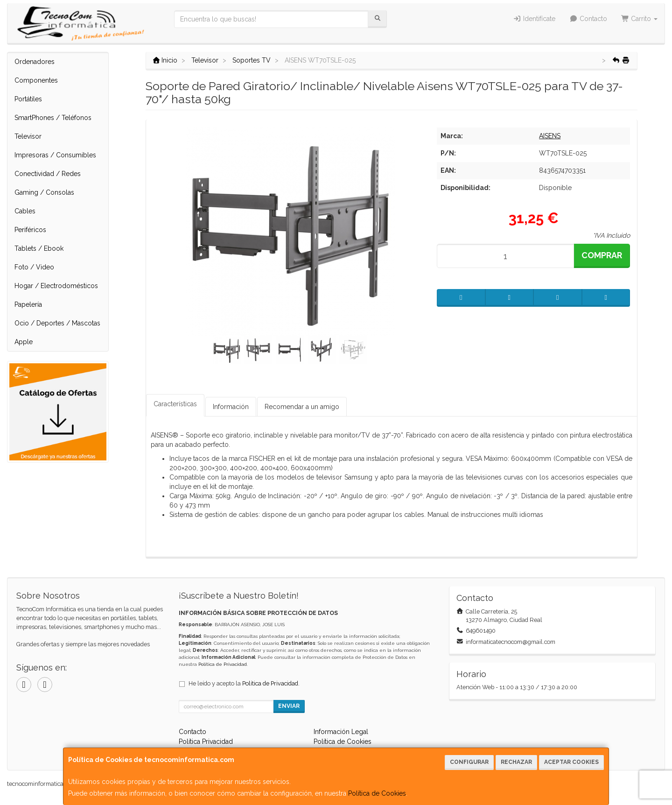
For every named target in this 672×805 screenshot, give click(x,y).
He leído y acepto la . (244, 683)
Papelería (28, 304)
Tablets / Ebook (39, 248)
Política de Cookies (377, 793)
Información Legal (341, 732)
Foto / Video (34, 267)
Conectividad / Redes (48, 174)
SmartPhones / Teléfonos (53, 118)
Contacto (588, 19)
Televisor (28, 136)
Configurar (469, 762)
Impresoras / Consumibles (55, 155)
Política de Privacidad (223, 664)
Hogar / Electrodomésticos (56, 286)
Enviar (289, 706)
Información (231, 407)
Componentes (36, 80)
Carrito (640, 19)
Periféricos (30, 230)
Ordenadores (35, 62)
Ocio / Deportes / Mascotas (57, 323)
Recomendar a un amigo (302, 407)
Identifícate (535, 19)
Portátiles (28, 99)
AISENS (550, 136)
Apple (24, 342)
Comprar (602, 255)
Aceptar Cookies (571, 762)
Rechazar (516, 762)
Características (175, 404)
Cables (25, 211)
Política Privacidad (206, 741)
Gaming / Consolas (44, 192)
